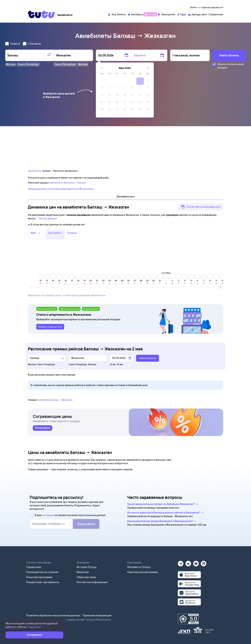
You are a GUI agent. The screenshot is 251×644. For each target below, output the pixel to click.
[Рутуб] (204, 562)
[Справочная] (216, 14)
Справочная (34, 567)
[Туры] (182, 14)
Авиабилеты (34, 171)
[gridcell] (132, 81)
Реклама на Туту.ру (139, 567)
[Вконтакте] (188, 562)
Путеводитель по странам (42, 572)
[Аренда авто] (197, 14)
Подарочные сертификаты (43, 582)
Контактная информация (92, 582)
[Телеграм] (181, 562)
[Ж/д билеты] (117, 14)
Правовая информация (97, 615)
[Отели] (150, 14)
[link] (43, 428)
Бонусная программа (39, 577)
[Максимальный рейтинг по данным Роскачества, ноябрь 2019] (188, 619)
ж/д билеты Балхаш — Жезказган (55, 400)
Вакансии (83, 572)
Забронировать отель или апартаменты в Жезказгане (61, 189)
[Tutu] (41, 14)
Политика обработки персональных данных (53, 615)
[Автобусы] (135, 14)
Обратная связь (86, 577)
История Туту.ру (87, 567)
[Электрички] (166, 14)
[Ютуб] (196, 562)
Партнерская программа (143, 572)
